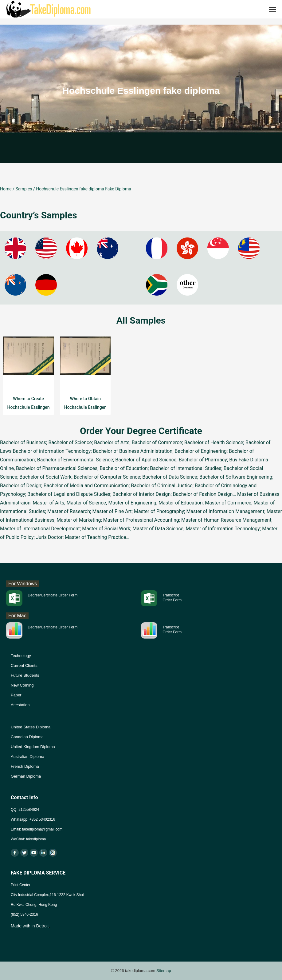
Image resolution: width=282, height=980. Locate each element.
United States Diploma (31, 727)
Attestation (20, 705)
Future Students (25, 675)
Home (6, 189)
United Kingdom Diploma (33, 747)
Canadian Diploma (27, 737)
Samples (24, 189)
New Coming (22, 685)
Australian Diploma (27, 757)
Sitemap (164, 971)
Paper (16, 695)
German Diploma (26, 776)
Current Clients (24, 665)
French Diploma (25, 766)
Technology (21, 656)
